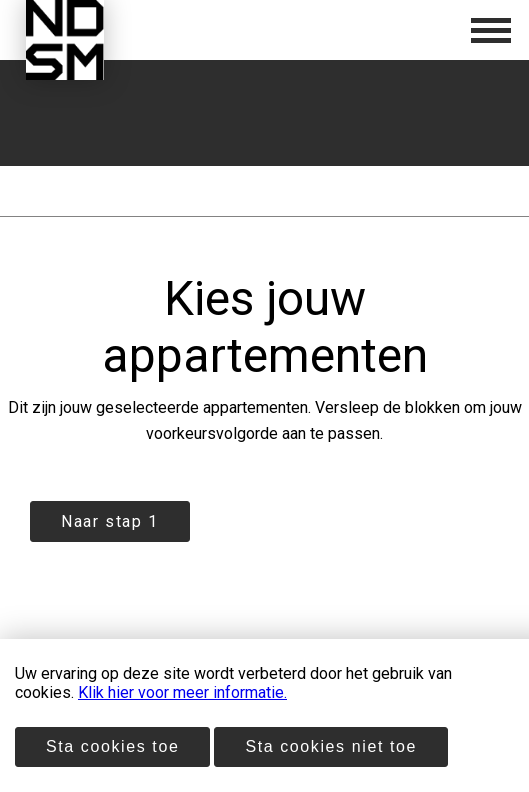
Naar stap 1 (110, 521)
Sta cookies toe (112, 746)
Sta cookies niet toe (331, 746)
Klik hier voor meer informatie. (182, 692)
